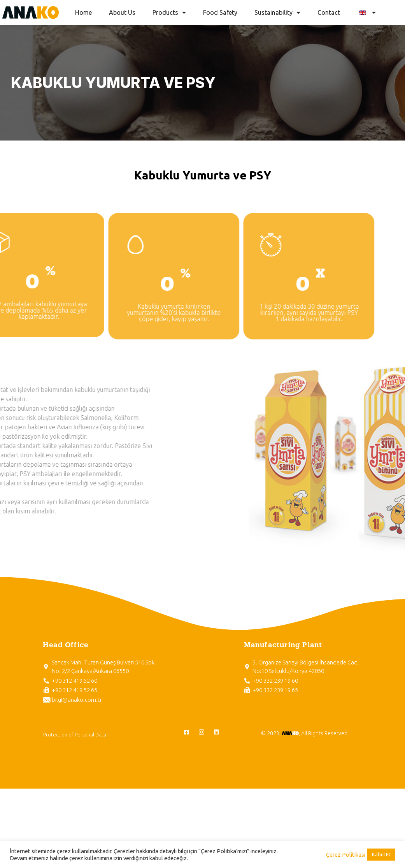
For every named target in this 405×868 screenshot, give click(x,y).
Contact (329, 12)
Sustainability (277, 12)
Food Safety (220, 12)
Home (83, 12)
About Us (122, 12)
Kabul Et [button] (381, 854)
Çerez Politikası (346, 855)
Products (169, 12)
